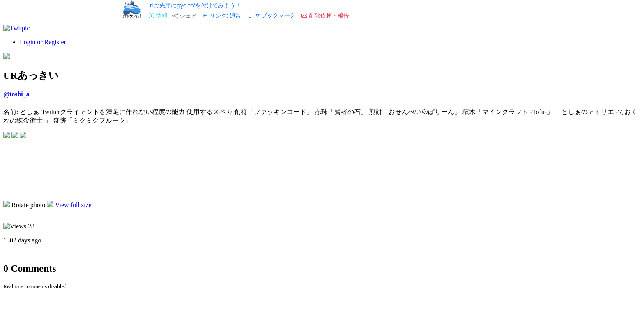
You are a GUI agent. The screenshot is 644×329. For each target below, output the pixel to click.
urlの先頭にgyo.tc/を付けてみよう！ (194, 5)
